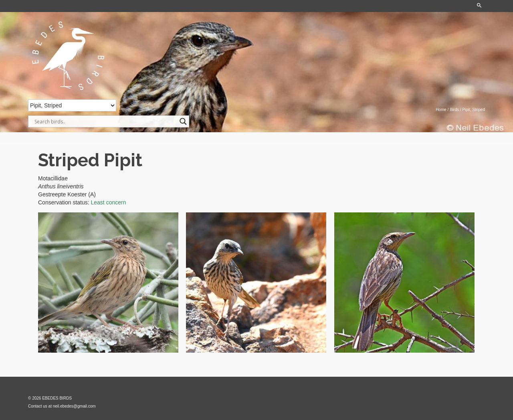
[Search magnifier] (183, 121)
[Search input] (105, 121)
